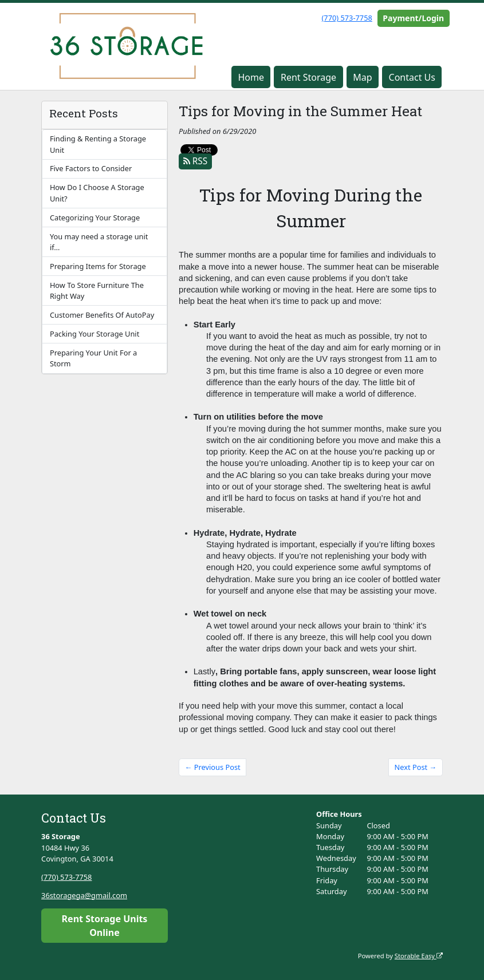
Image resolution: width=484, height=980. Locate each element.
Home (251, 77)
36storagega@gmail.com (84, 895)
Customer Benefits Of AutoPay (102, 315)
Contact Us (412, 77)
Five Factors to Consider (91, 168)
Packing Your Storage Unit (95, 334)
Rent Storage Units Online (105, 926)
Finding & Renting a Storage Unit (98, 144)
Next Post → (416, 767)
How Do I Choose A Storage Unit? (97, 193)
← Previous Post (213, 767)
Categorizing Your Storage (95, 218)
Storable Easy (419, 956)
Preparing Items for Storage (98, 266)
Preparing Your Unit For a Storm (93, 358)
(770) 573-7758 (347, 18)
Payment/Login (413, 18)
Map (362, 77)
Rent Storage (308, 77)
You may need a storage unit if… (99, 242)
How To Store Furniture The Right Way (97, 291)
